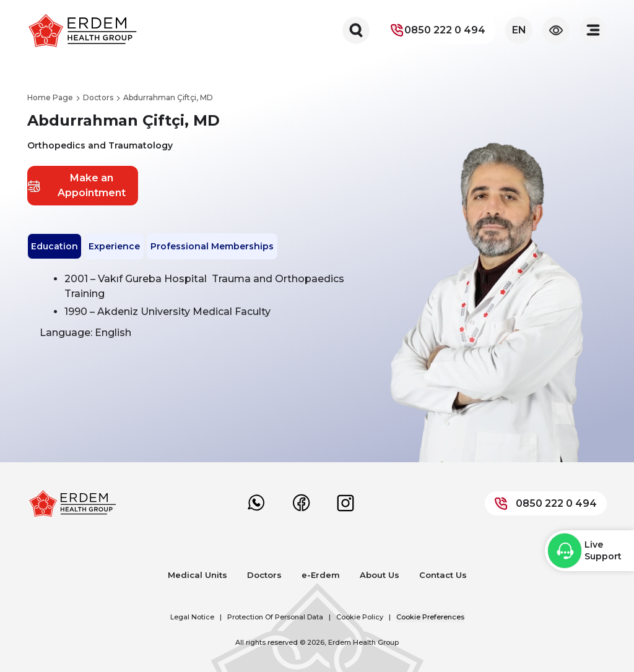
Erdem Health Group (363, 642)
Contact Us (443, 575)
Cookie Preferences (430, 617)
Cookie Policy (360, 617)
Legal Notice (192, 617)
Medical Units (198, 575)
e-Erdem (321, 575)
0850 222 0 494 (437, 30)
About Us (380, 575)
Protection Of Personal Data (275, 617)
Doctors (264, 575)
